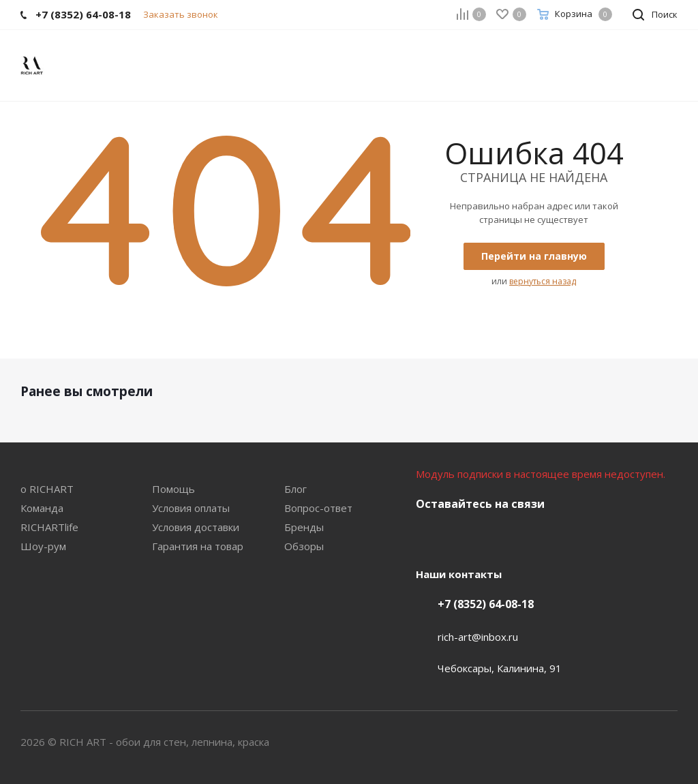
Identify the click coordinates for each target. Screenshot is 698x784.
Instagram (498, 536)
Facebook (464, 536)
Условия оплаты (191, 508)
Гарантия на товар (198, 546)
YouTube (532, 536)
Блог (295, 489)
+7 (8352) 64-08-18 (486, 604)
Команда (42, 508)
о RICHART (47, 489)
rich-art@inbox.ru (478, 637)
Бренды (304, 527)
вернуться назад (543, 281)
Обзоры (304, 546)
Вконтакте (429, 536)
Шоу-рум (43, 546)
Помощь (173, 489)
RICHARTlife (49, 527)
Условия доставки (196, 527)
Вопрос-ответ (318, 508)
